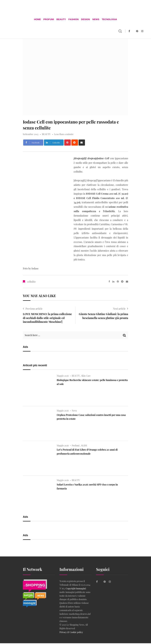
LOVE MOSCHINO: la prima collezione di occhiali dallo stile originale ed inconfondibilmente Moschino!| (47, 319)
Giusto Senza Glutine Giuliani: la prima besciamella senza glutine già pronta (103, 317)
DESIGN (85, 20)
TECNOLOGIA (108, 20)
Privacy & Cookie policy (71, 633)
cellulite (31, 283)
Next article (119, 310)
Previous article (34, 310)
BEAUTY (62, 20)
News (95, 20)
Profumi (49, 20)
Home (39, 20)
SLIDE (84, 446)
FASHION (73, 20)
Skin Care (86, 377)
